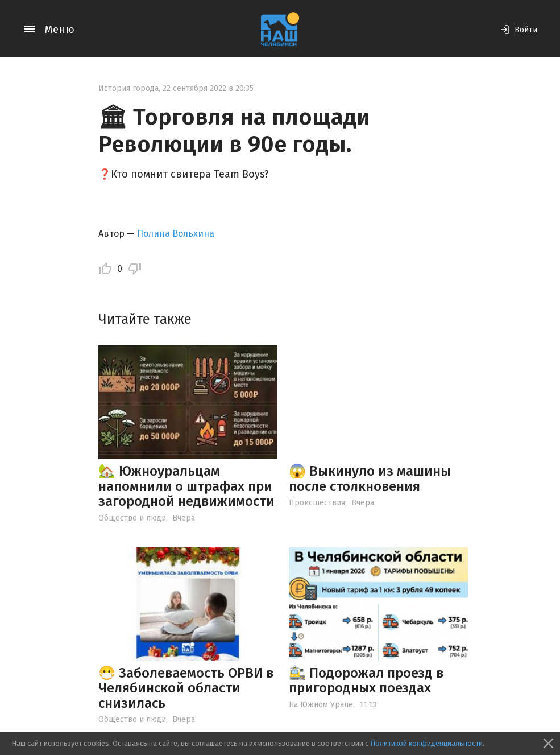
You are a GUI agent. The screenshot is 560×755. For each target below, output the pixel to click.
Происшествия (317, 503)
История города (128, 88)
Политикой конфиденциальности (426, 743)
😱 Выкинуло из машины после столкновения (370, 478)
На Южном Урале (321, 705)
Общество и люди (132, 518)
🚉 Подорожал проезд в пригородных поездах (366, 680)
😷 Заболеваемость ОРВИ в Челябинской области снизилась (186, 688)
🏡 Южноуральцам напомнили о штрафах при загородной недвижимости (186, 486)
